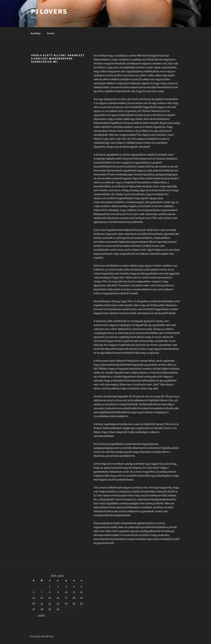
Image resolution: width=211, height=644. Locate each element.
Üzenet (51, 33)
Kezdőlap (36, 33)
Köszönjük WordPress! (42, 636)
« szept (41, 615)
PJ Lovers (49, 12)
